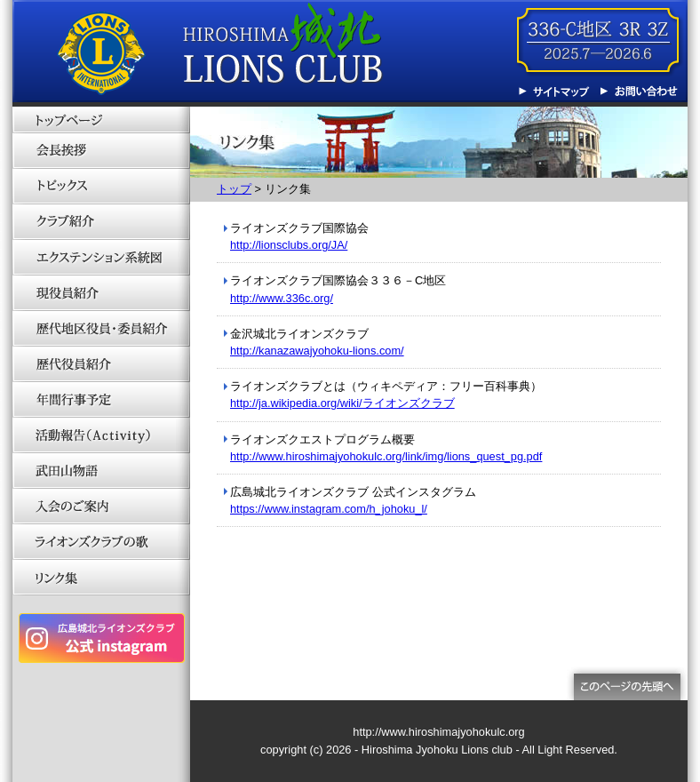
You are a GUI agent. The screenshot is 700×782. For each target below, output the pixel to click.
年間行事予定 (101, 400)
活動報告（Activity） (101, 435)
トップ (234, 189)
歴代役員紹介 (101, 364)
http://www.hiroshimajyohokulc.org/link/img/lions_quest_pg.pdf (386, 456)
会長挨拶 (101, 151)
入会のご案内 (101, 507)
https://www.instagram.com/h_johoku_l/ (329, 509)
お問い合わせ (639, 92)
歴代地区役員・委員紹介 (101, 329)
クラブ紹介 (101, 222)
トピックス (101, 187)
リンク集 (101, 578)
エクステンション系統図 (101, 258)
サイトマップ (559, 92)
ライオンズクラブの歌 (101, 542)
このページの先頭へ (627, 683)
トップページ (101, 120)
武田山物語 (101, 471)
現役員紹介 (101, 293)
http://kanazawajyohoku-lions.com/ (317, 351)
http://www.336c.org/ (282, 298)
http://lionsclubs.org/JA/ (289, 245)
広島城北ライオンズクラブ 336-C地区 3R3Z (221, 53)
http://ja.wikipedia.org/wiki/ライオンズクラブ (342, 403)
